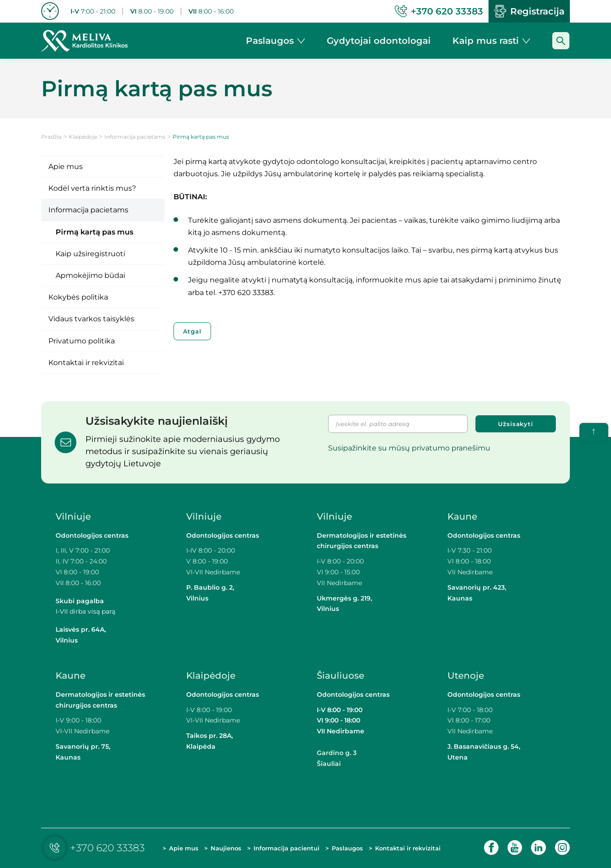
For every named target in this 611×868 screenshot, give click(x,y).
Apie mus (66, 167)
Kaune (462, 516)
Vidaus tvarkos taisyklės (91, 319)
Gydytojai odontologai (379, 41)
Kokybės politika (78, 297)
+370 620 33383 (95, 848)
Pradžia (51, 137)
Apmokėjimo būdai (90, 275)
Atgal (193, 331)
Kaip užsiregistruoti (90, 254)
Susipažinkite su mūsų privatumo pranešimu (409, 448)
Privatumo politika (82, 341)
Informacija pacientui (287, 848)
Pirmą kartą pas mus (94, 232)
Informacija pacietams (135, 137)
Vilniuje (73, 516)
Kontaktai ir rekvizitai (86, 363)
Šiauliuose (341, 676)
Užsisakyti (516, 424)
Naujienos (226, 848)
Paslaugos (347, 848)
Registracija (529, 11)
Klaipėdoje (83, 137)
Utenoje (466, 676)
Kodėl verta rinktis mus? (92, 188)
